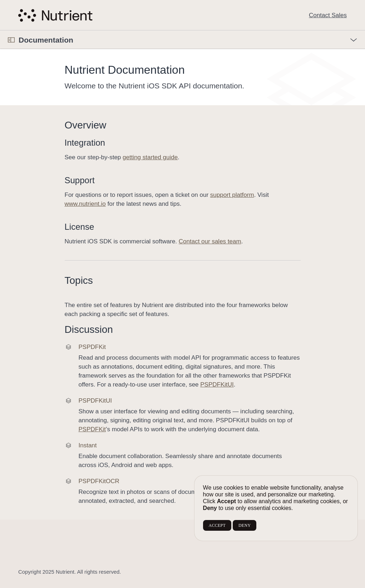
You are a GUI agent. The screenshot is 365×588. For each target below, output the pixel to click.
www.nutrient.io (85, 204)
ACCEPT (217, 525)
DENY (245, 525)
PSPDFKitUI (217, 385)
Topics (79, 280)
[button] (0, 31)
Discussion (89, 329)
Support (80, 180)
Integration (85, 143)
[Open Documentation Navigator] (11, 40)
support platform (232, 195)
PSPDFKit (92, 429)
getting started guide (150, 157)
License (80, 227)
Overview (86, 125)
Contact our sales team (210, 241)
